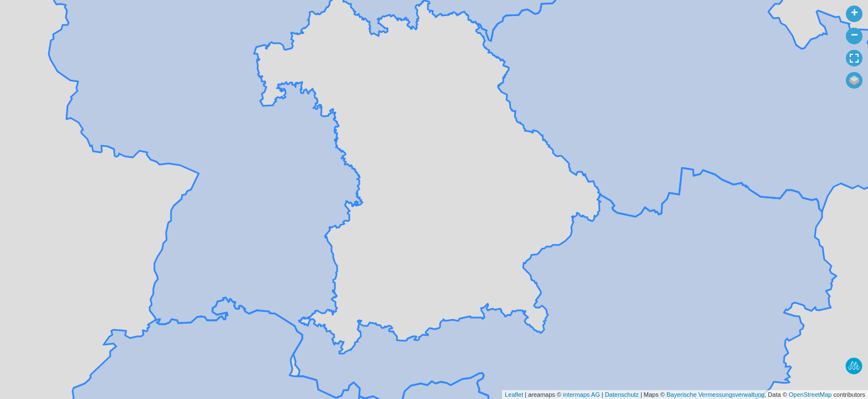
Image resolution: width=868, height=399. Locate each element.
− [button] (854, 36)
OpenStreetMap (810, 395)
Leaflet (514, 395)
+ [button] (854, 14)
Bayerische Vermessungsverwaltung (715, 395)
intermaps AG (582, 395)
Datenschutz (622, 395)
